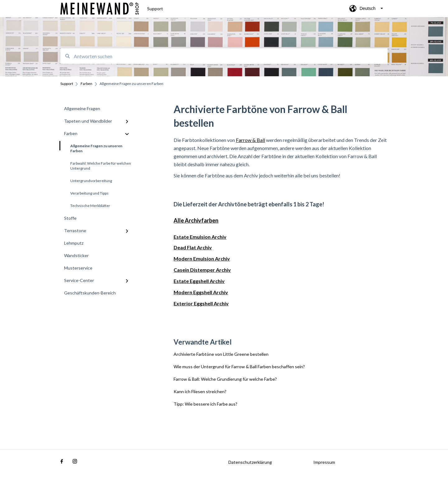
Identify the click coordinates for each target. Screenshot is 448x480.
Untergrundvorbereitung (91, 181)
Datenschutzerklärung (250, 462)
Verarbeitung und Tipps (89, 193)
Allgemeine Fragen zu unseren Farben (91, 147)
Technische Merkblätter (90, 206)
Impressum (324, 462)
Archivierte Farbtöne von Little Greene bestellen (221, 354)
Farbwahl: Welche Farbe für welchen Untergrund (101, 166)
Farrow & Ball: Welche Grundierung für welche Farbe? (225, 379)
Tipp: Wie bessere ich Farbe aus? (205, 404)
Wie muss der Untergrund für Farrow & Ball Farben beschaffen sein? (239, 367)
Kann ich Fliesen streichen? (200, 391)
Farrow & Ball (250, 140)
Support (155, 9)
